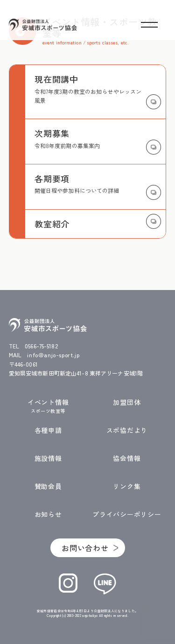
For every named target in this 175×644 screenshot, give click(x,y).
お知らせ (48, 514)
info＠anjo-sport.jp (53, 355)
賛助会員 (48, 486)
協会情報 (127, 458)
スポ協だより (127, 430)
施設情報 (48, 458)
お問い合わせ (85, 548)
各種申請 (48, 430)
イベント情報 (48, 406)
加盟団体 (127, 402)
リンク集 (127, 486)
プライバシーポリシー (127, 514)
